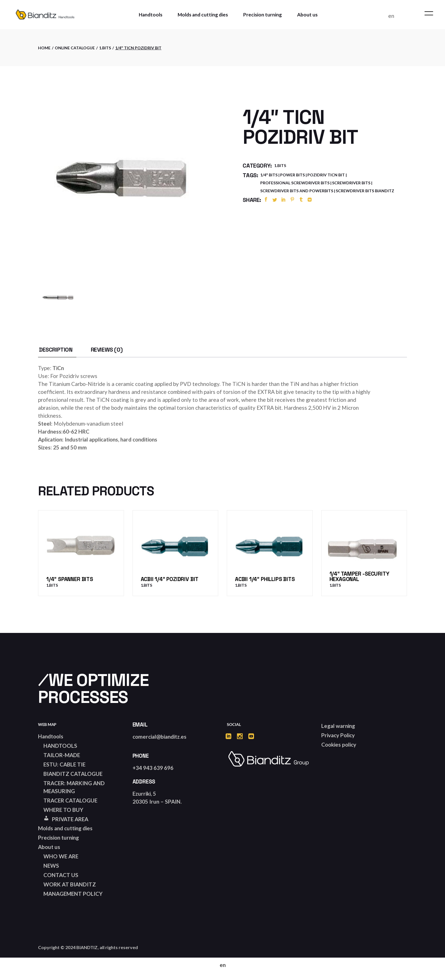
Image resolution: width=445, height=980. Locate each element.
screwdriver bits (351, 183)
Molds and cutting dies (65, 828)
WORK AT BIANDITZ (70, 884)
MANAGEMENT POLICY (73, 894)
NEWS (51, 866)
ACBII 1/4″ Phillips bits (265, 579)
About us (49, 847)
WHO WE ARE (61, 856)
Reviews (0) (107, 350)
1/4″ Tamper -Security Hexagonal (359, 576)
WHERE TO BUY (63, 810)
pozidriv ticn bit (326, 175)
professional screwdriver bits (295, 183)
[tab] (56, 350)
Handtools (51, 736)
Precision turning (58, 838)
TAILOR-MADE (62, 755)
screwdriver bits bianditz (365, 191)
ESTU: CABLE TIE (64, 764)
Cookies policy (339, 744)
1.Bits (280, 165)
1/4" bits (269, 175)
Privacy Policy (338, 735)
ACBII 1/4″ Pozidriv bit (170, 579)
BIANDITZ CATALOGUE (73, 774)
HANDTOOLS (60, 746)
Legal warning (338, 726)
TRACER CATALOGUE (70, 800)
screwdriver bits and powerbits (297, 191)
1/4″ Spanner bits (70, 579)
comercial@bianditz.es (159, 737)
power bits (292, 175)
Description (56, 350)
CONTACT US (61, 875)
